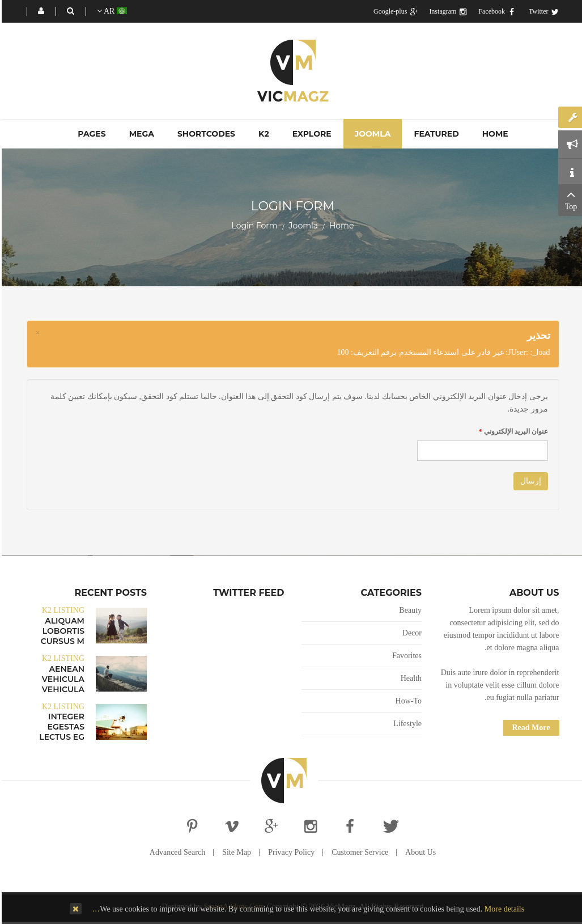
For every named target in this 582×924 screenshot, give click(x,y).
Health (409, 678)
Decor (410, 633)
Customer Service (358, 852)
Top (569, 199)
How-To (407, 701)
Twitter (542, 11)
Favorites (405, 656)
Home (340, 226)
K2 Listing (61, 610)
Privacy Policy (290, 852)
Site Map (235, 852)
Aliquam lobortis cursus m (61, 631)
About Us (419, 852)
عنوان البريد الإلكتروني (512, 431)
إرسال (529, 481)
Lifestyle (406, 724)
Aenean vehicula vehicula (61, 679)
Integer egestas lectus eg (60, 727)
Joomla (302, 226)
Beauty (409, 610)
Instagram (446, 11)
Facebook (495, 11)
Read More (530, 728)
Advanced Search (176, 852)
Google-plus (394, 11)
